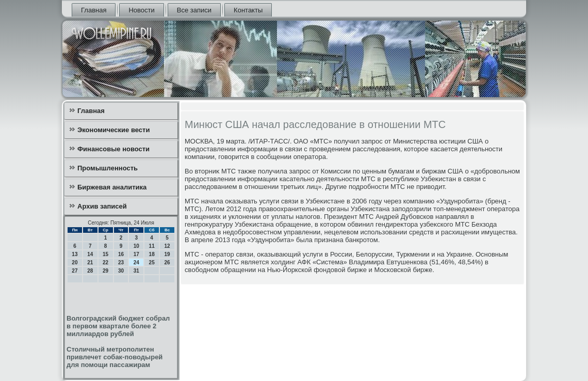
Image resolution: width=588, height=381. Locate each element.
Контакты (248, 10)
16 (121, 254)
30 (121, 271)
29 (105, 271)
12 (167, 246)
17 (136, 254)
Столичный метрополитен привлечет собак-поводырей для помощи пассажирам (115, 357)
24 (136, 263)
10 (136, 246)
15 (105, 254)
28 (90, 271)
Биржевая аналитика (112, 187)
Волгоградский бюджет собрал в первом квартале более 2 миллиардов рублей (118, 326)
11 (152, 246)
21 (90, 263)
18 (152, 254)
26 (167, 263)
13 (75, 254)
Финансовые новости (113, 149)
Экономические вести (113, 130)
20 (75, 263)
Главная (94, 10)
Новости (141, 10)
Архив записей (102, 206)
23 (121, 263)
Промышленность (108, 168)
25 (152, 263)
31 (136, 271)
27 (75, 271)
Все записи (194, 10)
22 (105, 263)
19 (167, 254)
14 (90, 254)
